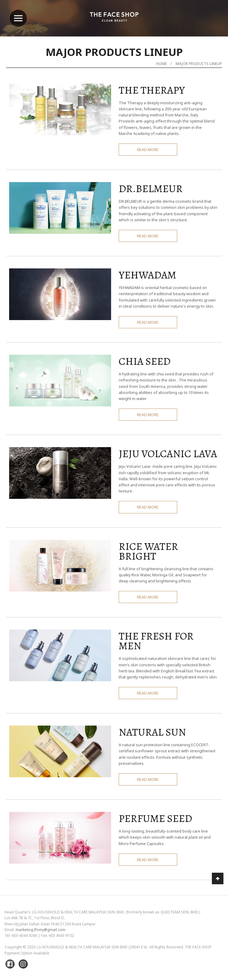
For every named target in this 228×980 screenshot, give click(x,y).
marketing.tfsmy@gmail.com (40, 930)
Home (161, 64)
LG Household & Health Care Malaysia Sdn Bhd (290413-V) (92, 947)
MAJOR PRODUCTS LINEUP (199, 64)
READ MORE (148, 150)
